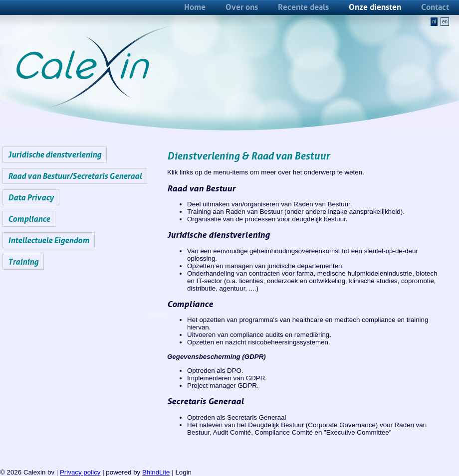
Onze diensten (375, 7)
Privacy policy (80, 472)
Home (195, 7)
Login (183, 472)
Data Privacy (31, 197)
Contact (435, 7)
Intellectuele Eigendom (49, 240)
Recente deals (303, 7)
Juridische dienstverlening (55, 155)
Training (23, 262)
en (445, 22)
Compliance (29, 219)
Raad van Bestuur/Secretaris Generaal (75, 176)
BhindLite (156, 472)
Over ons (242, 7)
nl (434, 22)
